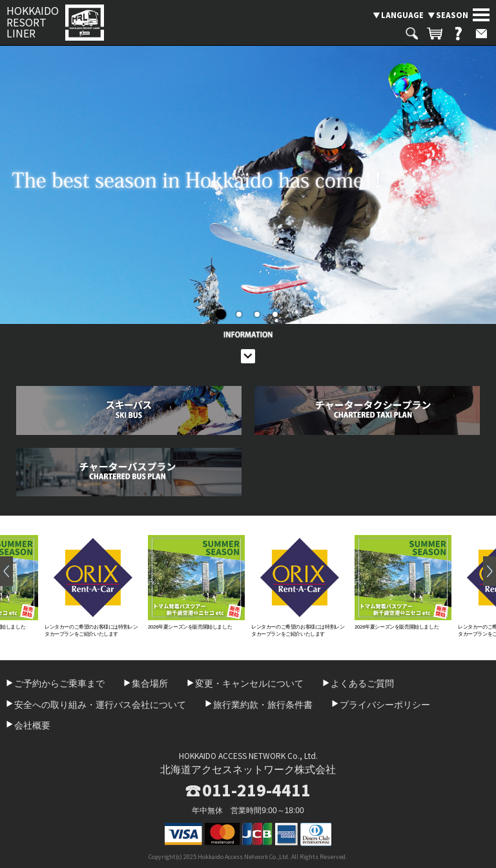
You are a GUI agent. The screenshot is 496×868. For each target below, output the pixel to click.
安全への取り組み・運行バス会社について (100, 705)
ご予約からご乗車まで (59, 683)
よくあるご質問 (362, 683)
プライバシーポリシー (385, 705)
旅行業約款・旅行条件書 (263, 705)
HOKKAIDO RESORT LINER (33, 22)
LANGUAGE (402, 15)
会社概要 (32, 725)
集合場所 (150, 683)
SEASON (452, 15)
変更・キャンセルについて (249, 683)
